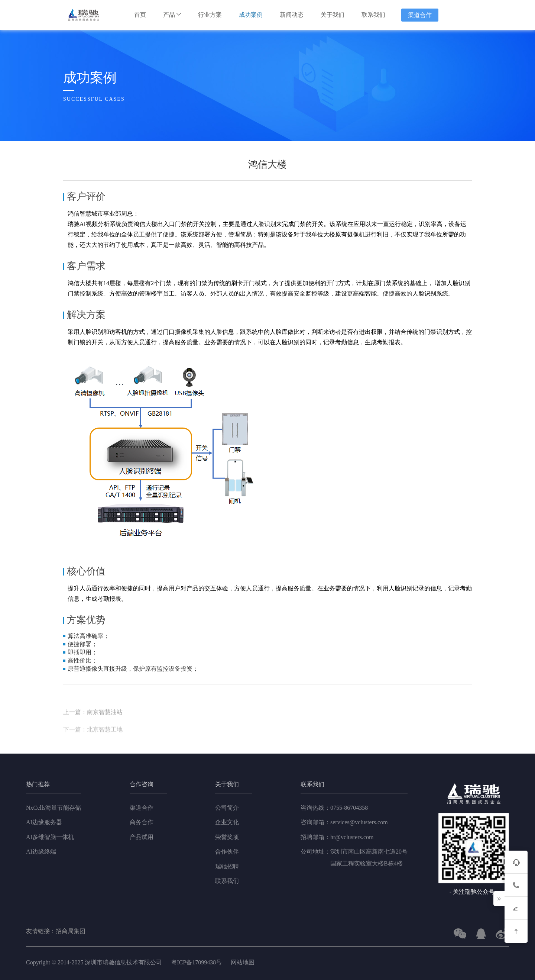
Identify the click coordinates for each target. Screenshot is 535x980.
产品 (172, 15)
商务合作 (142, 822)
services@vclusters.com (344, 822)
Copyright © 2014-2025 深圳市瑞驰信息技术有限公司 (95, 962)
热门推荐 (38, 784)
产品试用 (142, 837)
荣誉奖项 (227, 837)
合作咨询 (142, 784)
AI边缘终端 (41, 852)
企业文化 (227, 822)
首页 (140, 15)
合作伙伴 (227, 852)
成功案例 (251, 15)
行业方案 (210, 15)
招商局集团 (71, 931)
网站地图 (243, 962)
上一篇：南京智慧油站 (93, 730)
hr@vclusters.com (337, 837)
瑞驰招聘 (227, 866)
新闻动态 (292, 15)
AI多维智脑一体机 (50, 837)
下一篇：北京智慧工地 (93, 747)
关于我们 (333, 15)
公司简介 (227, 808)
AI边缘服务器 (44, 822)
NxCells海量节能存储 (53, 808)
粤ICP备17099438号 (196, 962)
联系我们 (373, 15)
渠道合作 (420, 15)
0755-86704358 (334, 808)
